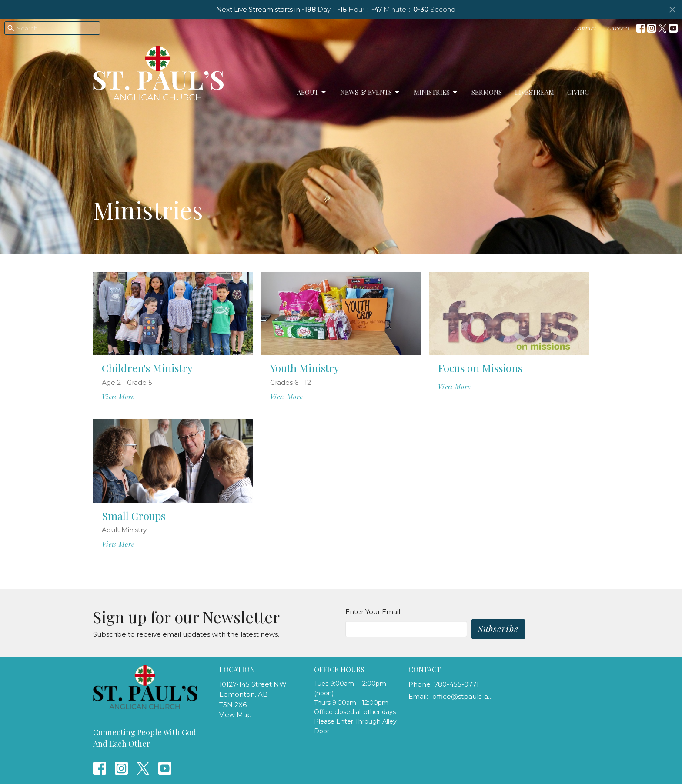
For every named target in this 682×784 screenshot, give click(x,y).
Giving (578, 92)
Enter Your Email (373, 612)
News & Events (370, 92)
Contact (585, 28)
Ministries (436, 92)
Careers (618, 28)
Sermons (487, 92)
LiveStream (535, 92)
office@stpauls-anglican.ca (463, 696)
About (312, 92)
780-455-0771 (456, 684)
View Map (236, 715)
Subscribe (498, 629)
